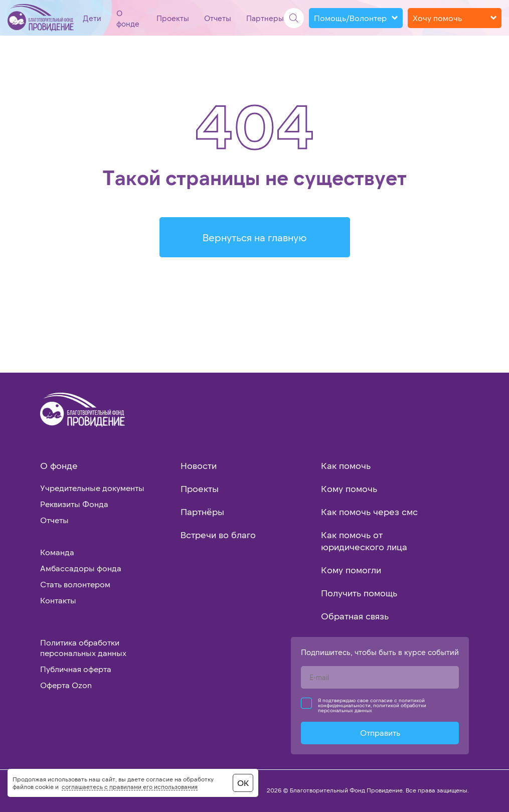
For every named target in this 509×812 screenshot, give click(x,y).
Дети (92, 18)
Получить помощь (359, 593)
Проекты (173, 18)
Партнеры (265, 18)
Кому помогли (351, 570)
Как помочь (346, 465)
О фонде (59, 465)
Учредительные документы (92, 488)
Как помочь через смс (369, 512)
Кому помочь (349, 489)
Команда (57, 552)
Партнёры (202, 512)
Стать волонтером (75, 584)
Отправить (380, 733)
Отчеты (218, 18)
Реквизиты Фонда (74, 504)
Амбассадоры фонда (81, 568)
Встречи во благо (218, 535)
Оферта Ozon (66, 685)
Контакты (58, 600)
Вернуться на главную (255, 237)
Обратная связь (355, 616)
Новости (199, 465)
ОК (243, 783)
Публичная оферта (76, 669)
